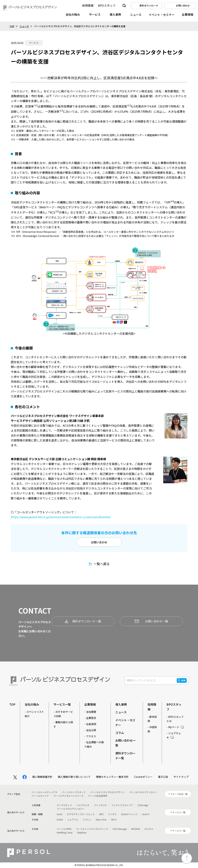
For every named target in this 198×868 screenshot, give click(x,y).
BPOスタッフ (107, 5)
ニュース (136, 15)
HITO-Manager (120, 829)
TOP (12, 26)
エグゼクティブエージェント (81, 814)
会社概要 (91, 712)
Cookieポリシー (143, 777)
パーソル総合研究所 (98, 796)
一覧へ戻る (102, 564)
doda (60, 814)
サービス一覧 (62, 704)
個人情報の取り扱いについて (74, 777)
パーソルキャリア (40, 796)
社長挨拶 (91, 724)
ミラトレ (87, 819)
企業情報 (188, 14)
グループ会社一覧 (179, 794)
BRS (101, 814)
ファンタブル (100, 805)
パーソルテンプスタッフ (74, 792)
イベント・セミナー (162, 15)
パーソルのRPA (64, 829)
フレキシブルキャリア (122, 805)
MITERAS (136, 829)
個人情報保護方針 (42, 777)
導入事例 (115, 14)
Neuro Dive (101, 819)
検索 (183, 680)
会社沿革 (91, 730)
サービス (95, 14)
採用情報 (88, 5)
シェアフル (73, 819)
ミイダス (112, 814)
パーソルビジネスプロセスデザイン (107, 792)
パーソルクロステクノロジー (143, 792)
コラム (120, 733)
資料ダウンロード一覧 (83, 621)
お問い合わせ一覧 (151, 621)
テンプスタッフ (64, 805)
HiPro (114, 819)
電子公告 (163, 777)
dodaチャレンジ (129, 814)
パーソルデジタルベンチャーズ (68, 796)
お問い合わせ (99, 542)
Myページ (174, 727)
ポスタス (149, 829)
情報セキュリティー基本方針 (112, 777)
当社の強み (73, 14)
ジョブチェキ (83, 805)
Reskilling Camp (65, 832)
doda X (146, 814)
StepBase (82, 832)
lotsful (60, 819)
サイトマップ (181, 777)
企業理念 (91, 718)
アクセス (91, 736)
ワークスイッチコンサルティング (92, 829)
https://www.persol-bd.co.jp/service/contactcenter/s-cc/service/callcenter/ (61, 517)
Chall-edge (143, 805)
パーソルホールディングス (44, 792)
